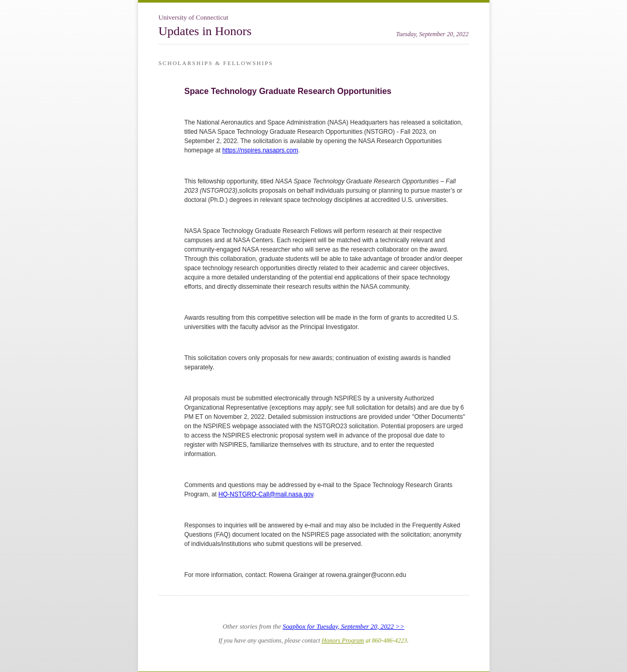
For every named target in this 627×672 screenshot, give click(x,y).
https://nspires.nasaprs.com (260, 150)
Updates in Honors (205, 31)
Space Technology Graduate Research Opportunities (288, 91)
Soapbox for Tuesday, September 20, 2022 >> (344, 627)
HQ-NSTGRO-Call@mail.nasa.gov (266, 494)
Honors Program (343, 640)
